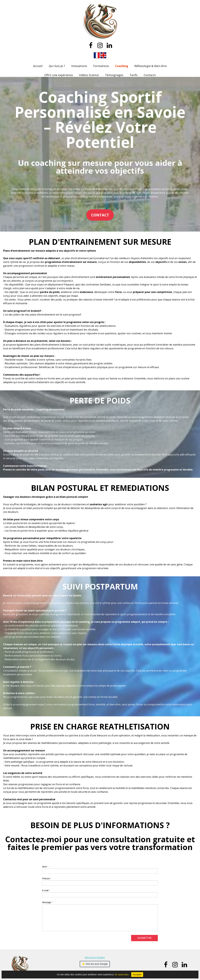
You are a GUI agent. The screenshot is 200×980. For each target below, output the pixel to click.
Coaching (122, 66)
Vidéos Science (89, 75)
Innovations (79, 66)
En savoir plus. (129, 975)
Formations (101, 66)
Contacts (150, 75)
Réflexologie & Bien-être (151, 66)
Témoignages (114, 75)
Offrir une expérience (59, 75)
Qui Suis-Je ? (57, 66)
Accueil (38, 66)
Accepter (137, 975)
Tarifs (134, 75)
